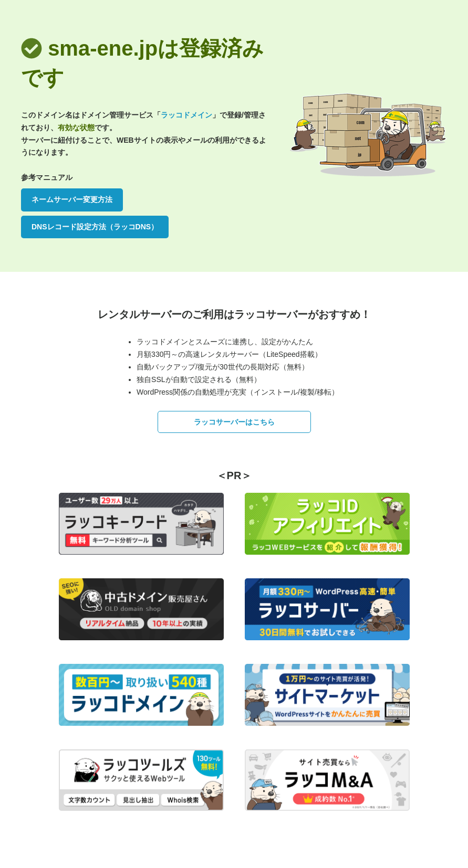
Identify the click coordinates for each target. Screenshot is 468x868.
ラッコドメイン (186, 115)
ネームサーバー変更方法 (72, 199)
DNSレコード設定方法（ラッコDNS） (95, 227)
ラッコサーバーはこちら (234, 422)
